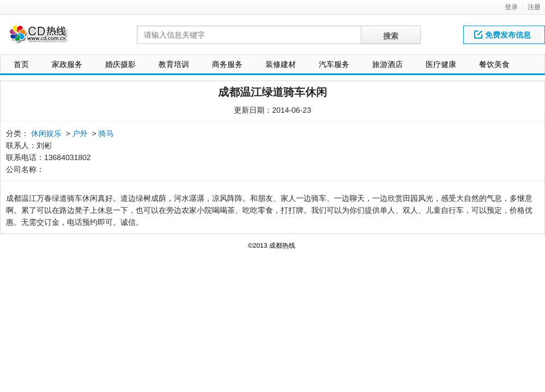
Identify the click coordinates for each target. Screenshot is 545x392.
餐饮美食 (494, 64)
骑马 (106, 133)
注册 (534, 7)
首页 (21, 64)
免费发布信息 (502, 35)
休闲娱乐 (46, 133)
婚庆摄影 (120, 64)
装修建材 (281, 64)
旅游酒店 (387, 64)
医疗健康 (441, 64)
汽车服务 (334, 64)
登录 (511, 7)
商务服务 (227, 64)
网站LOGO (45, 37)
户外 (80, 133)
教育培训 (174, 64)
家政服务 (67, 64)
